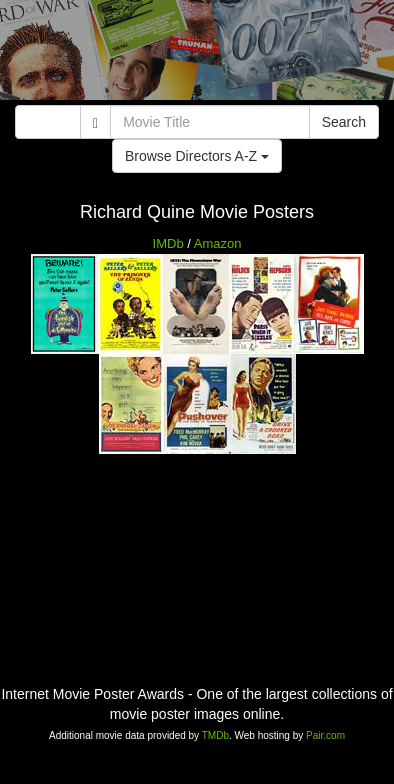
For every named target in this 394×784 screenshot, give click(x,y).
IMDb (168, 243)
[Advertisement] (197, 55)
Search (344, 122)
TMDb (215, 735)
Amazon (218, 243)
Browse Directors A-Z (197, 156)
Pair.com (325, 735)
